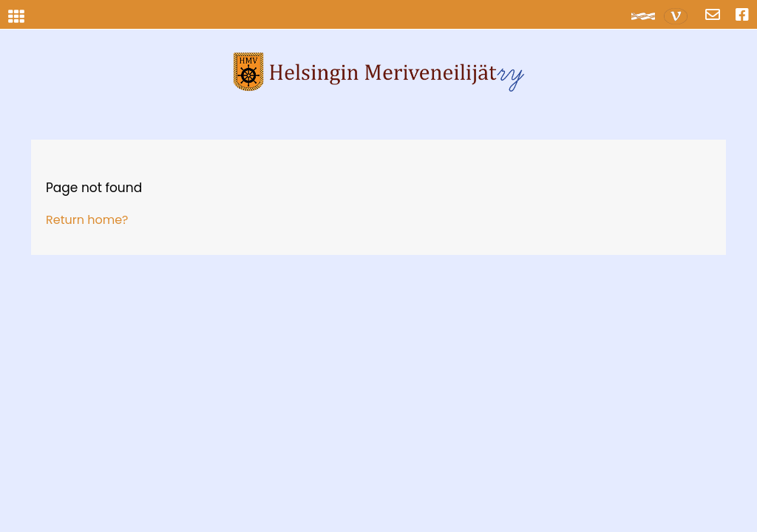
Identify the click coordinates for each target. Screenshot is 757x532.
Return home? (87, 220)
